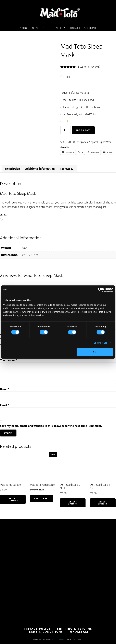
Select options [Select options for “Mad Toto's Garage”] (13, 499)
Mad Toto (57, 640)
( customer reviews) (88, 67)
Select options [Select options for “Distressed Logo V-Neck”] (73, 503)
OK (95, 352)
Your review (9, 360)
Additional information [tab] (40, 169)
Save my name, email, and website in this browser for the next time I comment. (51, 426)
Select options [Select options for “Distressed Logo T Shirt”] (103, 503)
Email (4, 405)
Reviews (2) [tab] (67, 169)
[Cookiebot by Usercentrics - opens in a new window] (100, 290)
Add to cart (83, 130)
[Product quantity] (65, 130)
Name (5, 389)
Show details (100, 343)
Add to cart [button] (41, 498)
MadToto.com (58, 13)
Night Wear (105, 142)
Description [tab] (13, 169)
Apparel (93, 142)
